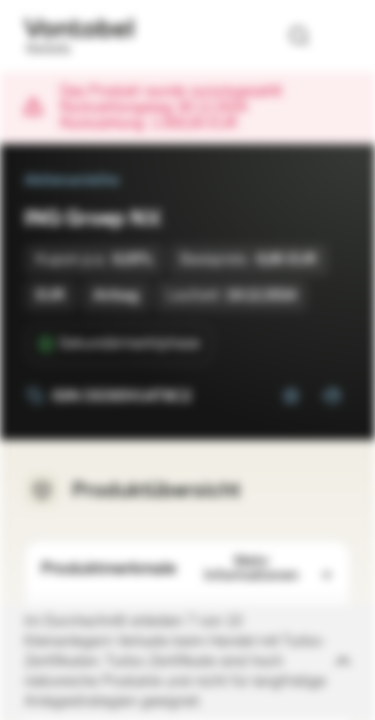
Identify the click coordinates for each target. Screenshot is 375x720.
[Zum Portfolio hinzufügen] (331, 396)
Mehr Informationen (269, 568)
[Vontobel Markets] (78, 36)
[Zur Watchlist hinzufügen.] (291, 396)
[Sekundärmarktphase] (119, 344)
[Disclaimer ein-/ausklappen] (187, 662)
